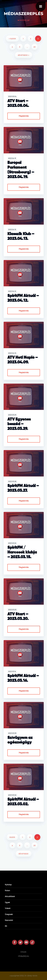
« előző (12, 39)
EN (6, 926)
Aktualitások (10, 896)
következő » (24, 55)
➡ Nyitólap (24, 20)
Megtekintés (24, 116)
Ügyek (7, 903)
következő (24, 854)
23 (35, 47)
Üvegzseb (9, 914)
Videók (8, 908)
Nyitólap (8, 885)
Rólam (7, 891)
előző (12, 837)
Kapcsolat (9, 920)
